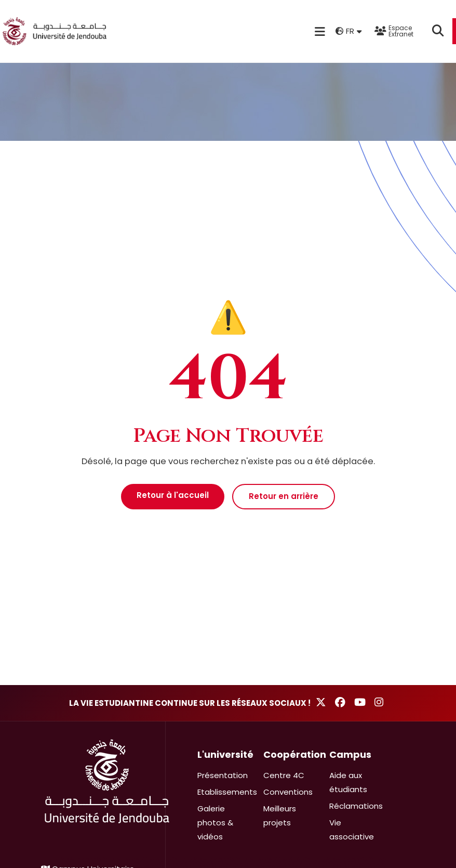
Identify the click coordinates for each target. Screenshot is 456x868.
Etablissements (227, 792)
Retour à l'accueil (173, 495)
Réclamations (356, 806)
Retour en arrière (284, 496)
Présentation (223, 775)
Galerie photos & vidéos (215, 823)
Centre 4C (284, 775)
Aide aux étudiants (348, 782)
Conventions (288, 792)
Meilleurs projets (280, 816)
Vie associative (352, 830)
